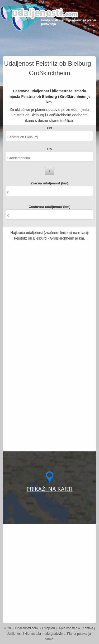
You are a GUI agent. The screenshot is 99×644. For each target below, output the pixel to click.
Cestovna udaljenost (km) (49, 207)
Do (49, 149)
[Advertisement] (49, 292)
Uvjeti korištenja (69, 628)
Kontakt (88, 628)
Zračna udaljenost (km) (49, 183)
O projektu (48, 628)
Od (49, 128)
